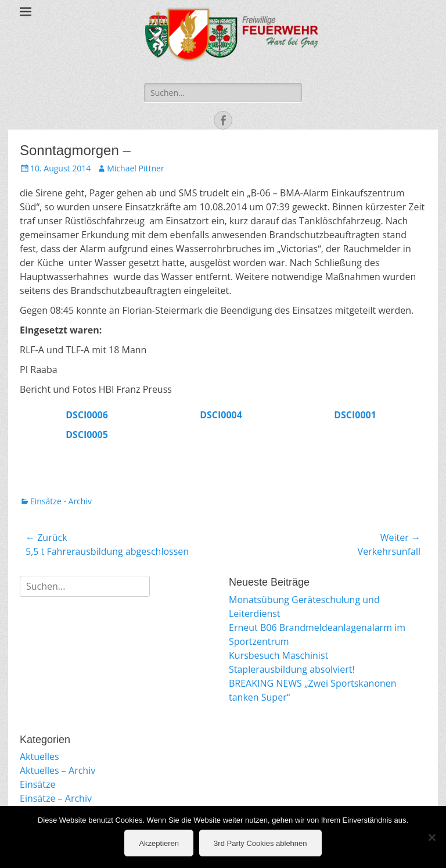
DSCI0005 (87, 435)
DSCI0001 (355, 415)
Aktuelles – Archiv (57, 770)
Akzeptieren (159, 843)
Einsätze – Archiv (56, 798)
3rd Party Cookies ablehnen (260, 843)
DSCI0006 (87, 415)
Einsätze (37, 784)
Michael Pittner (135, 168)
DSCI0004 (221, 415)
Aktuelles (39, 756)
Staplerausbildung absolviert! (292, 669)
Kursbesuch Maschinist (278, 655)
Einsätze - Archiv (61, 501)
